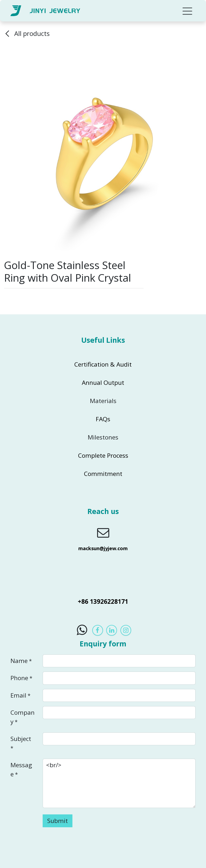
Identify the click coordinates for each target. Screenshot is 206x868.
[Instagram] (126, 630)
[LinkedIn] (112, 630)
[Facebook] (98, 630)
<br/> (119, 783)
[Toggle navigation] (187, 11)
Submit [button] (58, 821)
